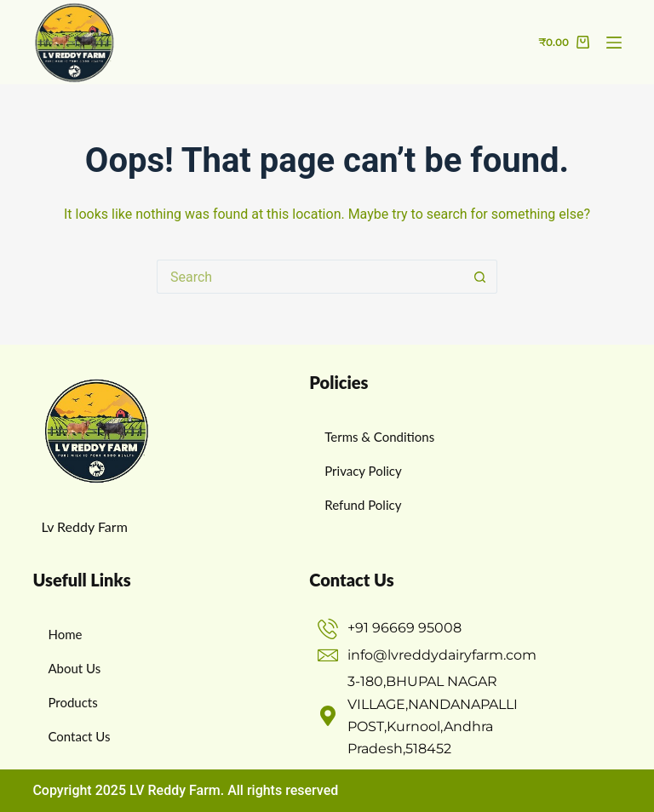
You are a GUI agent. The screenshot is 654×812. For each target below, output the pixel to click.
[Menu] (614, 43)
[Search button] (480, 277)
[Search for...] (310, 277)
